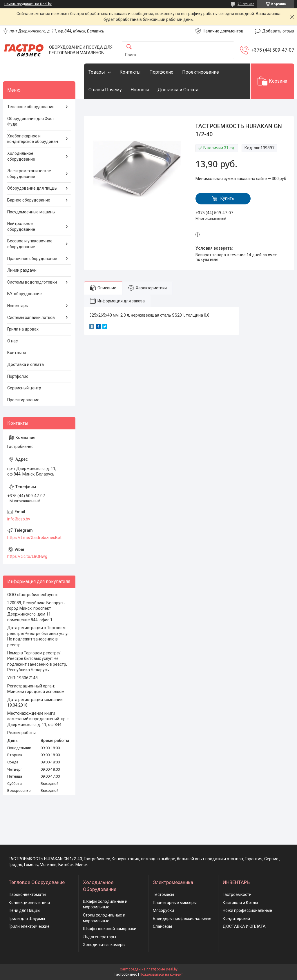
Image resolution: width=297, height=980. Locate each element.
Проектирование (201, 72)
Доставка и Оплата (178, 90)
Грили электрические (29, 926)
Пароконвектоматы (27, 894)
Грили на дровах (23, 329)
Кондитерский (236, 919)
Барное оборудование (29, 200)
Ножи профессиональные (247, 910)
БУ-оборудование (25, 294)
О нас (12, 341)
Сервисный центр (24, 388)
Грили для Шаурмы (27, 919)
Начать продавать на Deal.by (28, 4)
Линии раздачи (22, 270)
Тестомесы (163, 894)
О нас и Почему (105, 90)
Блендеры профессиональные (182, 919)
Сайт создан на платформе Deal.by (149, 969)
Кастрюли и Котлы (240, 903)
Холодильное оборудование (21, 156)
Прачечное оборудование (32, 259)
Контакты (130, 72)
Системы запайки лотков (31, 317)
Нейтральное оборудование (21, 226)
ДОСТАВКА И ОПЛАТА (244, 926)
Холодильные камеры (104, 945)
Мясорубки (163, 910)
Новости (140, 90)
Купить (227, 198)
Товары (97, 72)
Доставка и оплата (26, 364)
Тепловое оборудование (31, 107)
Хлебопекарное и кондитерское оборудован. (33, 139)
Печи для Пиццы (25, 910)
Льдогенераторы (99, 937)
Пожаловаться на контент (161, 974)
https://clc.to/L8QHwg (27, 556)
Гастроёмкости (237, 894)
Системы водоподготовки (32, 282)
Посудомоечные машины (31, 212)
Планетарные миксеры (175, 903)
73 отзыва (246, 4)
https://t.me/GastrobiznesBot (34, 538)
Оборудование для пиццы (32, 188)
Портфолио (161, 72)
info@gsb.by (19, 519)
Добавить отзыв (278, 31)
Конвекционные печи (29, 903)
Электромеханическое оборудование (29, 174)
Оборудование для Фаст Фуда (31, 121)
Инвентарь (18, 306)
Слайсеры (162, 926)
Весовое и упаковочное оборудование (30, 244)
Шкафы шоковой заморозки (110, 929)
